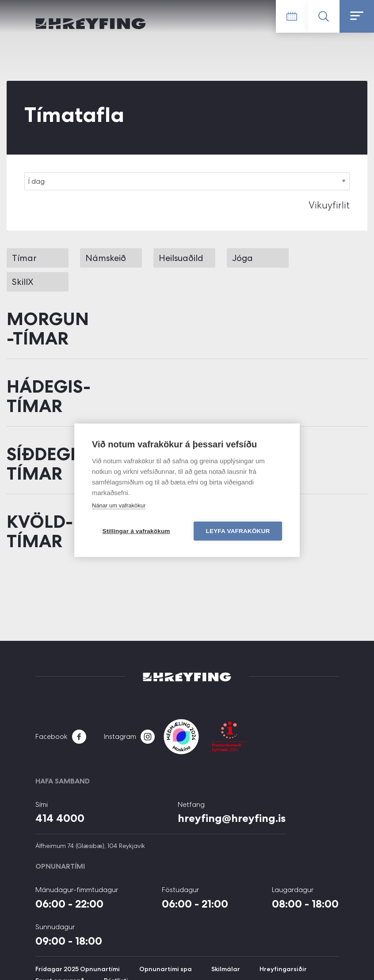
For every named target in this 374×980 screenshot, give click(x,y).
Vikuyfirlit (329, 205)
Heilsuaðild (181, 258)
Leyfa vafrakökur (238, 531)
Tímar (24, 258)
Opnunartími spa (166, 969)
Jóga (242, 258)
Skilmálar (226, 969)
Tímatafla (292, 16)
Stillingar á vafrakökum (136, 531)
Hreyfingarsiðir (283, 969)
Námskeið (106, 258)
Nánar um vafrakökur (119, 505)
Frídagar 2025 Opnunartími (78, 969)
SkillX (23, 282)
